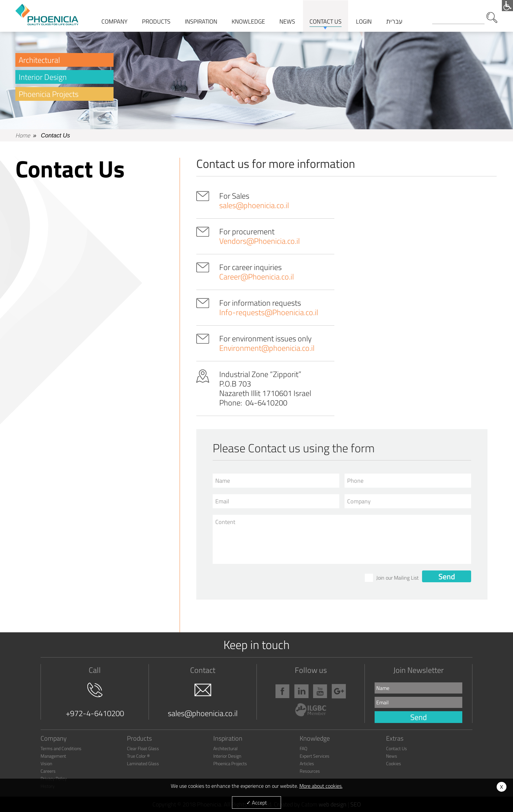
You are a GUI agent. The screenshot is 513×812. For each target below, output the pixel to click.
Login (364, 21)
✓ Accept (257, 803)
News (392, 756)
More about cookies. (321, 786)
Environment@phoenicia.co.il (267, 348)
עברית (394, 21)
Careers (48, 771)
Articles (307, 763)
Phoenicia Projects (49, 94)
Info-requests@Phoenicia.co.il (269, 312)
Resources (310, 771)
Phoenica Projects (230, 763)
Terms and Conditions (61, 748)
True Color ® (138, 756)
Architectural (39, 60)
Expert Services (315, 756)
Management (53, 756)
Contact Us (397, 748)
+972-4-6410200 (95, 701)
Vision (46, 763)
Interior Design (43, 77)
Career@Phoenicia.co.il (256, 277)
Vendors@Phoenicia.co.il (259, 241)
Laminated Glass (143, 763)
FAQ (303, 748)
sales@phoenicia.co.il (254, 205)
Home (23, 135)
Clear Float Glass (143, 748)
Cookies (394, 763)
